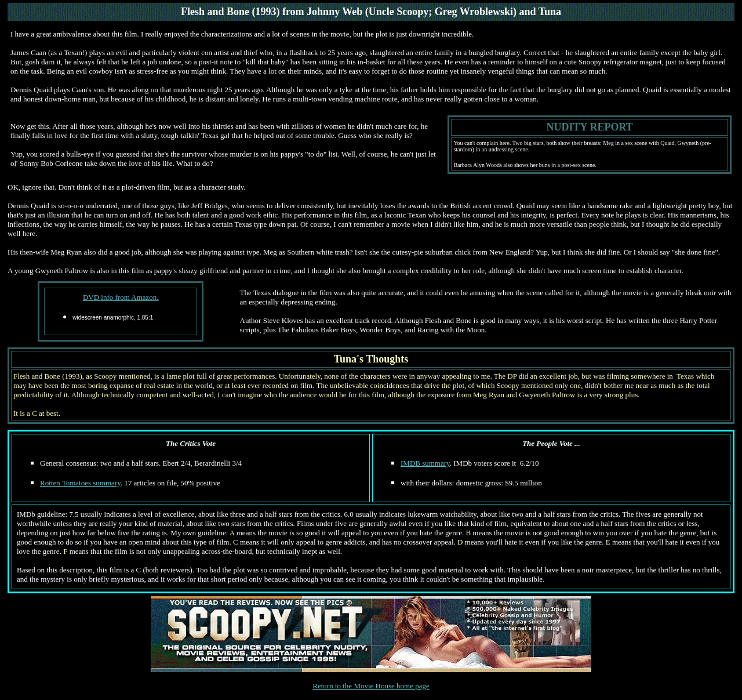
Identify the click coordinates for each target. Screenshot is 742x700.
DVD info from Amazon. (121, 297)
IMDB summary (425, 463)
